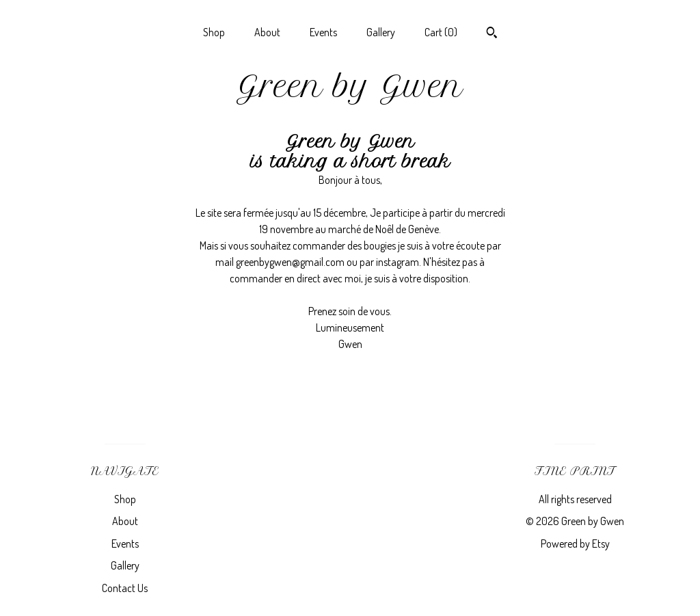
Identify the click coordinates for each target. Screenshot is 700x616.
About (267, 32)
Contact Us (125, 588)
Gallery (381, 32)
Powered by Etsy (575, 544)
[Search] (492, 34)
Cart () (441, 32)
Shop (214, 32)
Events (323, 32)
